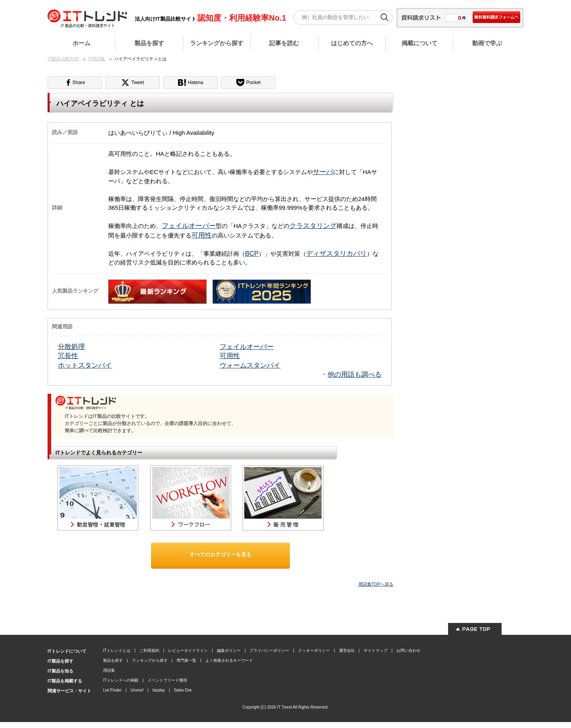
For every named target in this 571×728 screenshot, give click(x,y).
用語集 (109, 670)
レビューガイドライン (188, 650)
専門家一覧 (186, 660)
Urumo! (137, 690)
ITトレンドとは (117, 650)
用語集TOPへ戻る (376, 584)
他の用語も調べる (354, 374)
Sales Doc (183, 690)
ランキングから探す (217, 43)
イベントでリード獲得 (167, 680)
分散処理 (71, 347)
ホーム (81, 43)
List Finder (112, 690)
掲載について (420, 43)
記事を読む (284, 43)
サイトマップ (376, 650)
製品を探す (149, 43)
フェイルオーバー (189, 226)
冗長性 (68, 356)
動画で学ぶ (487, 43)
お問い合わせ (408, 650)
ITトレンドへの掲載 (121, 680)
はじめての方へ (352, 43)
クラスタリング (313, 226)
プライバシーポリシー (269, 650)
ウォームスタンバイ (250, 365)
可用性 (202, 235)
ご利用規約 (149, 650)
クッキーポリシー (314, 650)
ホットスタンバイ (85, 365)
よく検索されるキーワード (229, 660)
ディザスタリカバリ (336, 253)
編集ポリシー (229, 650)
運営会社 (347, 650)
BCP (252, 253)
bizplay (159, 690)
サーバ (323, 172)
